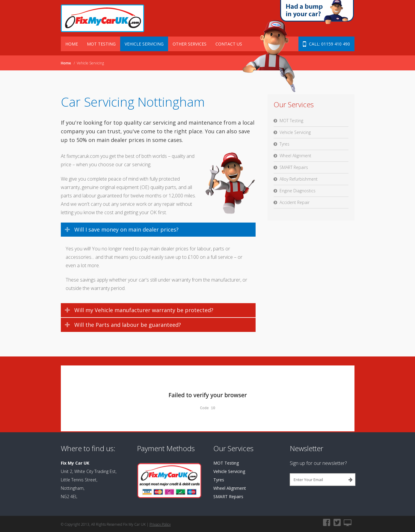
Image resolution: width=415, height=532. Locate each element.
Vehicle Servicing (144, 44)
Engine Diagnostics (298, 191)
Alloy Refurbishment (299, 179)
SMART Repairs (294, 167)
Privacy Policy (160, 524)
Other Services (190, 44)
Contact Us (229, 44)
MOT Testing (101, 44)
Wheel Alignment (295, 156)
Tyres (285, 144)
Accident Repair (295, 202)
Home (72, 44)
